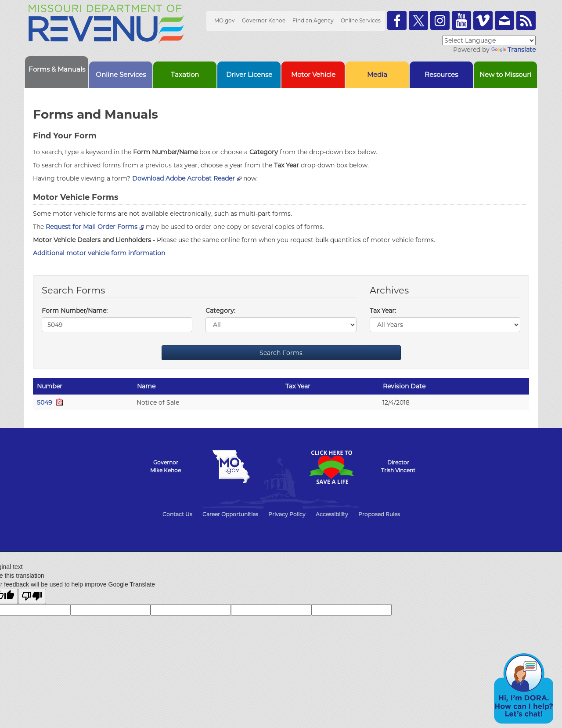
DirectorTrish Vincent (398, 466)
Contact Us (177, 514)
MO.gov (225, 20)
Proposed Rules (379, 514)
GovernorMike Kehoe (166, 466)
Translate (513, 50)
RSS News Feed (526, 20)
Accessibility (332, 514)
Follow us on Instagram (440, 20)
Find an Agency (313, 20)
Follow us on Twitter (418, 20)
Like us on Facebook (397, 20)
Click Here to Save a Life (331, 467)
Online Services (361, 20)
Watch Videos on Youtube (461, 20)
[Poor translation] (32, 596)
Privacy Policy (287, 514)
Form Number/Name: (75, 311)
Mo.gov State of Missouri (231, 467)
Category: (220, 311)
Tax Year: (383, 311)
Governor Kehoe (264, 20)
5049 (50, 402)
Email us (504, 20)
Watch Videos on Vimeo (483, 20)
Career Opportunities (230, 514)
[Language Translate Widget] (489, 40)
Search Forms (281, 353)
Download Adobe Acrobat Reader (187, 178)
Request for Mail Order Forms (95, 227)
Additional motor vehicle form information (99, 253)
